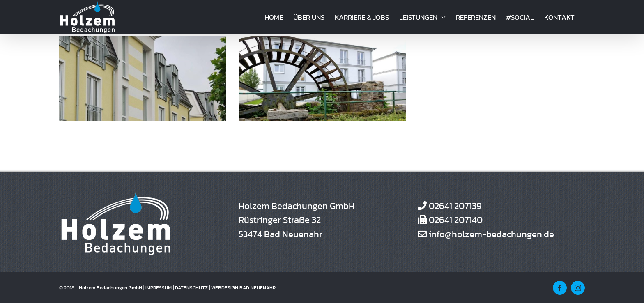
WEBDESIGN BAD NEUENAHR (243, 288)
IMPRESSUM (159, 288)
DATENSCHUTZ (191, 288)
